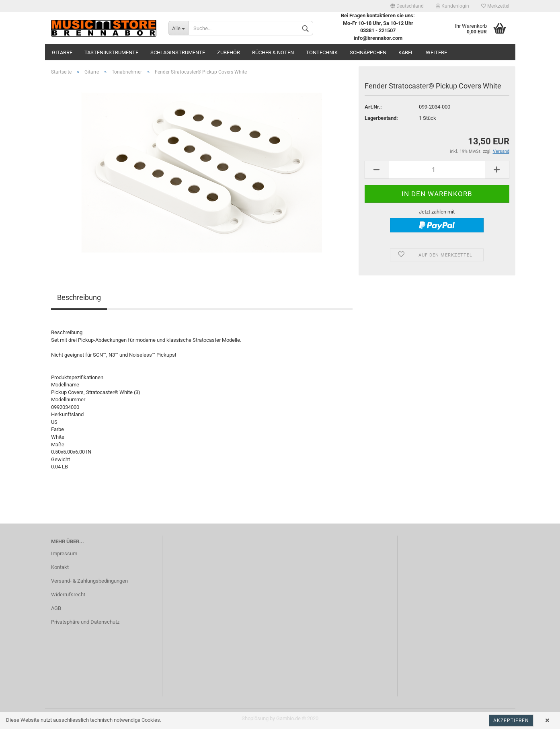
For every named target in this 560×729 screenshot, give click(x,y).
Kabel (406, 52)
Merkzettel (495, 6)
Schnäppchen (368, 52)
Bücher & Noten (273, 52)
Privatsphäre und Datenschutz (85, 622)
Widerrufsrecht (68, 594)
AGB (56, 608)
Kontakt (60, 567)
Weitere (436, 52)
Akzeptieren (511, 721)
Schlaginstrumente (178, 52)
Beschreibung (79, 297)
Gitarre (62, 52)
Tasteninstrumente (111, 52)
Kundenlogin (452, 6)
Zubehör (229, 52)
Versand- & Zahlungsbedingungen (89, 581)
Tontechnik (322, 52)
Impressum (64, 553)
